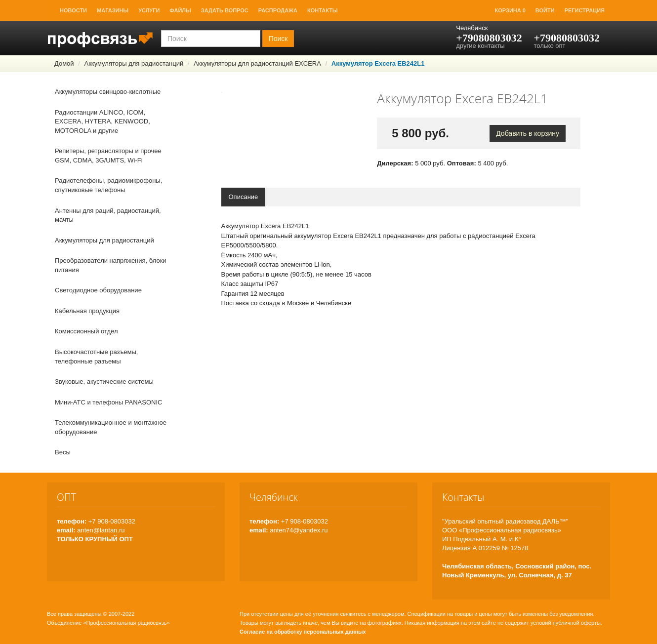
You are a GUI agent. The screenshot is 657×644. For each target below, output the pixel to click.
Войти (545, 10)
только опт (549, 46)
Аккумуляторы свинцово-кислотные (108, 92)
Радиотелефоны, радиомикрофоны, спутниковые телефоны (108, 185)
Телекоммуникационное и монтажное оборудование (111, 427)
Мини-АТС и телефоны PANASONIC (108, 402)
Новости (73, 10)
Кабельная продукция (87, 311)
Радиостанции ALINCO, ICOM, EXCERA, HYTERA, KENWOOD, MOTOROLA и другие (103, 121)
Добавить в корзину (528, 133)
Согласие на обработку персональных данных (303, 632)
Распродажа (278, 10)
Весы (63, 452)
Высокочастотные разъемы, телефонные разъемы (96, 357)
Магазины (113, 10)
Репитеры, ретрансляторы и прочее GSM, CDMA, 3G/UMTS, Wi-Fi (108, 156)
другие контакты (480, 46)
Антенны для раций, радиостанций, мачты (108, 215)
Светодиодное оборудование (98, 290)
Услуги (149, 10)
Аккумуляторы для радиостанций (134, 63)
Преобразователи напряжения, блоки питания (111, 265)
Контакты (323, 10)
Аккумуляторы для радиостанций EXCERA (257, 63)
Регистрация (585, 10)
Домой (64, 63)
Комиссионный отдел (86, 331)
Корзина (510, 10)
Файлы (180, 10)
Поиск (278, 39)
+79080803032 (489, 38)
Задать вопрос (225, 10)
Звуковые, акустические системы (104, 382)
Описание (244, 197)
